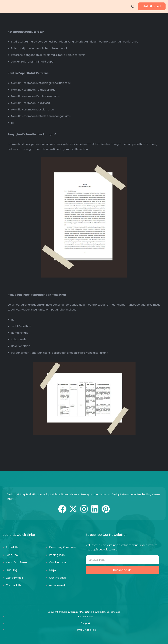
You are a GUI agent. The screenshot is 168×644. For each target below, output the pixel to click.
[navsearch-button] (133, 7)
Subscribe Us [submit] (122, 570)
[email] (122, 560)
